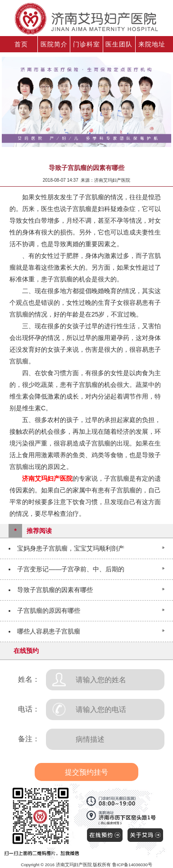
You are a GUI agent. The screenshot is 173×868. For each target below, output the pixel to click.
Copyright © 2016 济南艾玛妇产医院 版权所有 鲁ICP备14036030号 (86, 865)
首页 (21, 44)
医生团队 (119, 44)
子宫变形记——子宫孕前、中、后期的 (71, 569)
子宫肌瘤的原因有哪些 (49, 611)
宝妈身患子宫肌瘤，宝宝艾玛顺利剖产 (71, 548)
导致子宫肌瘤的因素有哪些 (55, 590)
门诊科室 (86, 44)
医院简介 (54, 44)
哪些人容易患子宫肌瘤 (49, 631)
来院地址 (152, 44)
